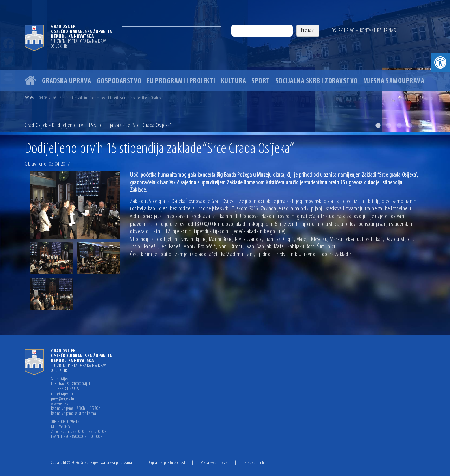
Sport (261, 81)
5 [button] (420, 125)
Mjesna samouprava (394, 81)
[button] (440, 62)
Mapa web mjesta (214, 463)
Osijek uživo (343, 31)
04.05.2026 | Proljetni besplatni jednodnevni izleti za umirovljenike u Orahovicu (103, 98)
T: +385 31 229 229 (66, 389)
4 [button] (410, 125)
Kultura (234, 81)
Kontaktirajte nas (378, 31)
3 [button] (399, 125)
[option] (225, 66)
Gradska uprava (67, 81)
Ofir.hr (261, 463)
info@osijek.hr (62, 394)
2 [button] (388, 125)
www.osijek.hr (62, 404)
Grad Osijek (36, 126)
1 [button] (378, 125)
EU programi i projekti (181, 81)
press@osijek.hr (63, 399)
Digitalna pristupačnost (166, 463)
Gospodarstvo (119, 81)
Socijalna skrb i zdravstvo (317, 81)
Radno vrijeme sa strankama (73, 414)
